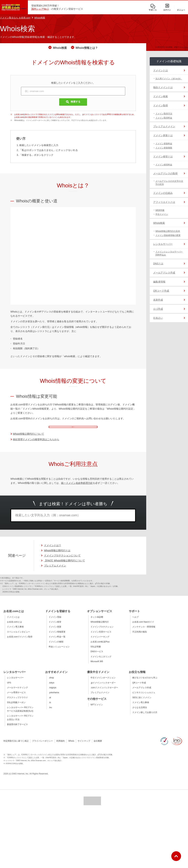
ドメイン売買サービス (101, 637)
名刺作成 (158, 300)
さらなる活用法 (140, 712)
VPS (9, 688)
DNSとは (158, 264)
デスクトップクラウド (17, 702)
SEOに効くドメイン (142, 702)
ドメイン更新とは (163, 135)
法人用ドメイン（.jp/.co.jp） (169, 79)
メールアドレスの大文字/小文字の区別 (169, 183)
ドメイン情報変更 (57, 637)
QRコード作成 (161, 291)
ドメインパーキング (100, 642)
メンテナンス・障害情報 (144, 632)
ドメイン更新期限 (164, 148)
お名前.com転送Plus (100, 647)
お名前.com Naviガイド (143, 627)
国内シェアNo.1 (40, 9)
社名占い (158, 318)
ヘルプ (135, 622)
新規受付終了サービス (17, 729)
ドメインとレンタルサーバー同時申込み (169, 253)
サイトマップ (84, 746)
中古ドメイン (162, 214)
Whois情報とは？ (87, 48)
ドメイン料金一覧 (57, 642)
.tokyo (52, 688)
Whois (71, 746)
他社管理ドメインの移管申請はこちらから (36, 444)
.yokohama (54, 697)
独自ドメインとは (163, 87)
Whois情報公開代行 (100, 627)
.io (50, 707)
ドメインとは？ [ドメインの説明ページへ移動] (53, 550)
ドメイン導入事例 (15, 632)
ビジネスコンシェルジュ (144, 697)
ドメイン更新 (55, 632)
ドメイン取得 (160, 105)
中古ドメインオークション (103, 683)
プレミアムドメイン (164, 126)
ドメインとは (160, 70)
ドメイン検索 (160, 96)
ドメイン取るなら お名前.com (15, 18)
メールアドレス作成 (164, 273)
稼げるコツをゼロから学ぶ (145, 683)
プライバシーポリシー (42, 746)
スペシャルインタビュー (18, 637)
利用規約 (61, 746)
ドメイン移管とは (163, 157)
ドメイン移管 (55, 627)
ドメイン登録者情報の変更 (168, 235)
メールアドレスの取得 (165, 173)
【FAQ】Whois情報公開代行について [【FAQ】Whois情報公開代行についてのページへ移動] (64, 565)
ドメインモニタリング (101, 661)
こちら (185, 47)
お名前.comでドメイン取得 (20, 642)
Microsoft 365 (97, 666)
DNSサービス (97, 656)
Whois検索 (40, 18)
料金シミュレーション (59, 652)
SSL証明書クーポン (16, 707)
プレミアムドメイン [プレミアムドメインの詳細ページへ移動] (55, 570)
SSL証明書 (96, 652)
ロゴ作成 (158, 309)
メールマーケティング (17, 692)
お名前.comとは (14, 627)
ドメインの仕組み (163, 193)
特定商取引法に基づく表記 (16, 746)
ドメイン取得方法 (164, 114)
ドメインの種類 (56, 647)
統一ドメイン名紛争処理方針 (77, 488)
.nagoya (52, 692)
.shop (51, 683)
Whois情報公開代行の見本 (168, 231)
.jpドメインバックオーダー (103, 688)
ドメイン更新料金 (164, 144)
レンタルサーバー (163, 244)
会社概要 (98, 746)
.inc (50, 712)
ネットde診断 (97, 622)
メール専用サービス (16, 697)
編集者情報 (159, 282)
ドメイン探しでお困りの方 (145, 717)
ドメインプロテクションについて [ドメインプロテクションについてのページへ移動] (62, 560)
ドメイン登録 (55, 622)
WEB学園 (160, 210)
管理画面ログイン (79, 428)
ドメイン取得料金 (164, 118)
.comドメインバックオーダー (104, 692)
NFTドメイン (97, 710)
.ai (50, 702)
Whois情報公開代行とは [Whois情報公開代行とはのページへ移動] (57, 555)
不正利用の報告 (140, 637)
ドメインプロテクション (102, 632)
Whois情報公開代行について (28, 439)
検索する (73, 102)
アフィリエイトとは (164, 202)
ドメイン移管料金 (164, 165)
